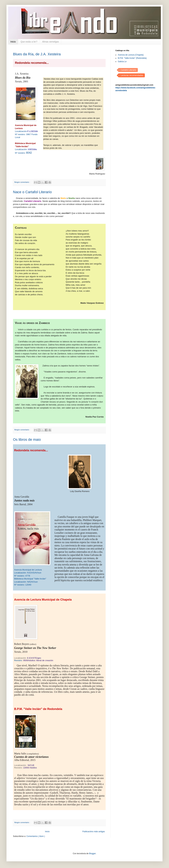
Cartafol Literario (128, 70)
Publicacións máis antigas (94, 832)
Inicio (13, 42)
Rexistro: (34, 660)
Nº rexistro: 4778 (22, 576)
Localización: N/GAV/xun (26, 582)
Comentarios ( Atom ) (36, 836)
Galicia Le (122, 62)
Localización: (26, 131)
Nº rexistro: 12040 (23, 585)
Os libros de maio (27, 440)
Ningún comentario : (22, 182)
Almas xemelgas (50, 42)
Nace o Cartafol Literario (32, 192)
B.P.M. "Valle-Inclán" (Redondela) (132, 58)
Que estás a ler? (29, 42)
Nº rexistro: (23, 153)
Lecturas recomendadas (132, 75)
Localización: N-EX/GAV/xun (28, 573)
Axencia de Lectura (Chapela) (131, 55)
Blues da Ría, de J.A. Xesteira (37, 54)
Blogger (92, 854)
